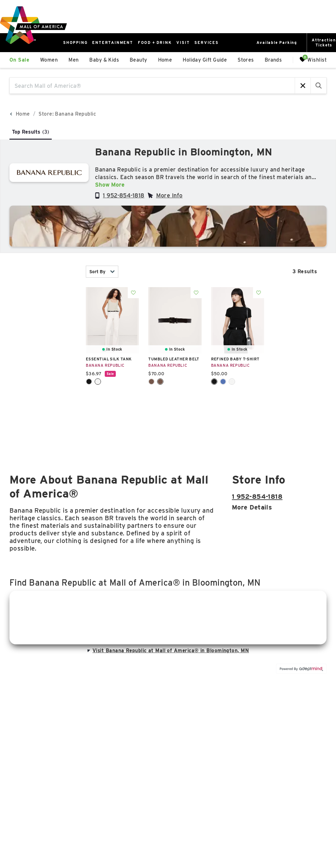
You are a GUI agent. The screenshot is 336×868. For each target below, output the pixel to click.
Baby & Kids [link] (104, 60)
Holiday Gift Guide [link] (205, 60)
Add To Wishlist (133, 293)
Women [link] (49, 60)
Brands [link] (273, 60)
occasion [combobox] (43, 396)
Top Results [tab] (31, 132)
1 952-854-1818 (124, 195)
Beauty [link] (139, 60)
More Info (169, 195)
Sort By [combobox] (102, 272)
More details (252, 507)
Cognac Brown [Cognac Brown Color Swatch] (151, 382)
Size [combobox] (43, 339)
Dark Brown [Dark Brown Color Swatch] (160, 382)
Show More (110, 185)
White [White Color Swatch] (98, 382)
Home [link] (165, 60)
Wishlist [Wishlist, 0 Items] (313, 60)
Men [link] (74, 60)
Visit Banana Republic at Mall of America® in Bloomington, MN (168, 651)
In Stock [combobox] (43, 272)
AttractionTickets (324, 42)
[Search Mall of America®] (152, 86)
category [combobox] (43, 301)
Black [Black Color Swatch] (89, 382)
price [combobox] (43, 358)
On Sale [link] (19, 60)
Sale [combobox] (43, 377)
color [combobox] (43, 320)
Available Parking (277, 42)
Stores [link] (246, 60)
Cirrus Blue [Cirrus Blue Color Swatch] (223, 382)
